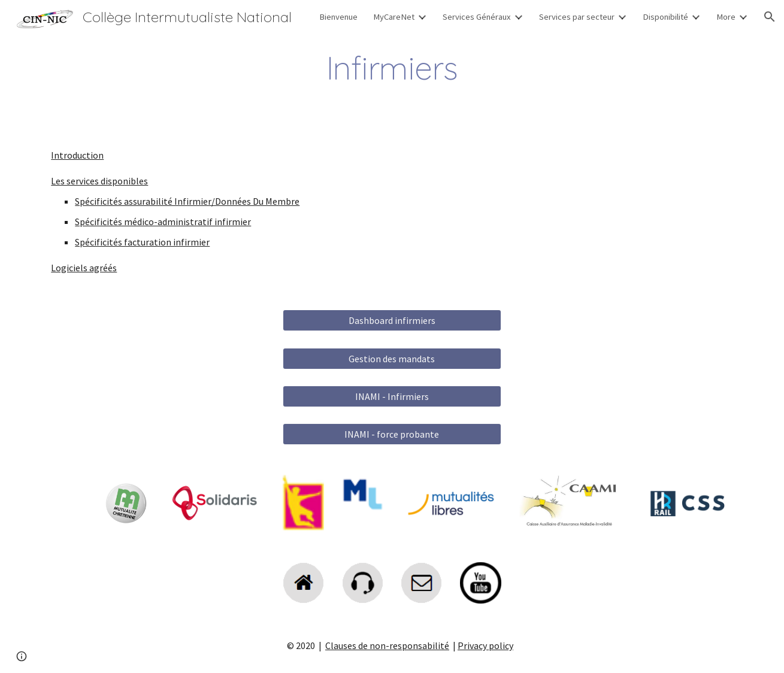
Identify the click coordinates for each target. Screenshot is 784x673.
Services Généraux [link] (477, 17)
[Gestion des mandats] (392, 359)
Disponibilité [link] (665, 17)
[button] (770, 17)
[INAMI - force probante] (392, 434)
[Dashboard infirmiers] (392, 320)
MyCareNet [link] (394, 17)
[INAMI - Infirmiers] (392, 396)
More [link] (726, 17)
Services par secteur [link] (577, 17)
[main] (392, 68)
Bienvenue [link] (338, 17)
